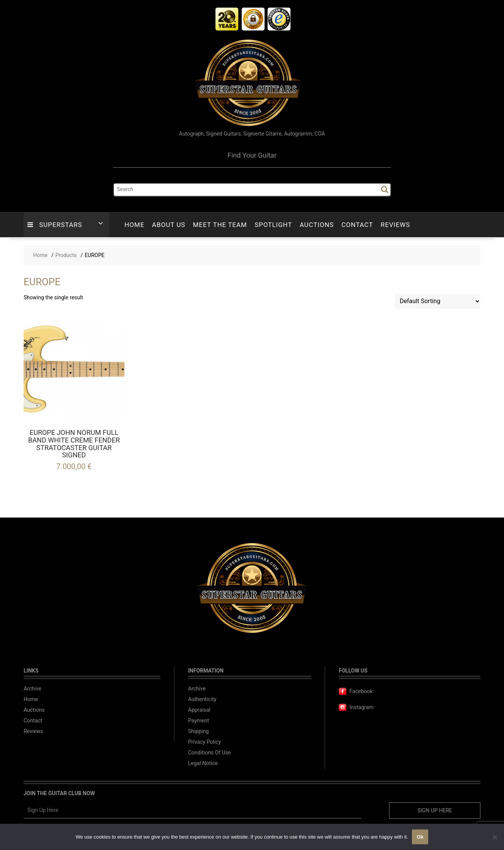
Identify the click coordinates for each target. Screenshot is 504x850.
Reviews (395, 225)
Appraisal (199, 710)
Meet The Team (220, 225)
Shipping (198, 731)
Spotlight (273, 225)
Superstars (55, 225)
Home (134, 225)
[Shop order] (438, 301)
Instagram (356, 707)
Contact (357, 225)
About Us (168, 225)
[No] (494, 837)
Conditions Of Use (209, 753)
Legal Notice (203, 763)
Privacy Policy (204, 742)
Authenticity (202, 699)
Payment (199, 721)
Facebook (356, 691)
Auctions (317, 225)
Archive (33, 689)
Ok (420, 837)
